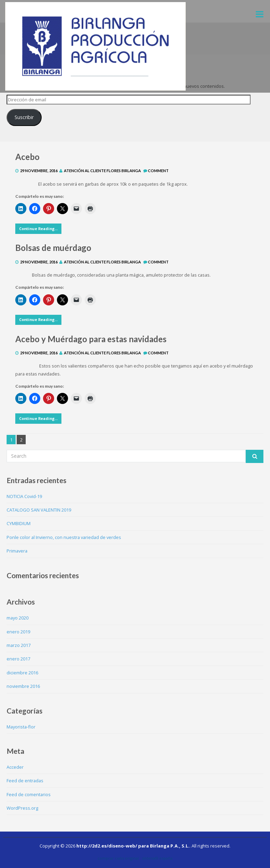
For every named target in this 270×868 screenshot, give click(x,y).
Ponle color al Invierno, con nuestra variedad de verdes (64, 537)
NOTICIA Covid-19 (24, 496)
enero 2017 (18, 659)
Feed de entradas (25, 781)
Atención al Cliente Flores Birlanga (102, 171)
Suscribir (24, 117)
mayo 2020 (18, 618)
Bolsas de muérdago (53, 248)
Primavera (17, 551)
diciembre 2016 (22, 673)
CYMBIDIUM (19, 523)
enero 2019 (18, 632)
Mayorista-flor (21, 727)
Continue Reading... (38, 229)
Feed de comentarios (29, 794)
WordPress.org (22, 808)
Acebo (27, 157)
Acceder (15, 767)
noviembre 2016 (23, 686)
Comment (158, 171)
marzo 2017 (19, 645)
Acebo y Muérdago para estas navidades (91, 339)
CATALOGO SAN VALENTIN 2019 (39, 510)
